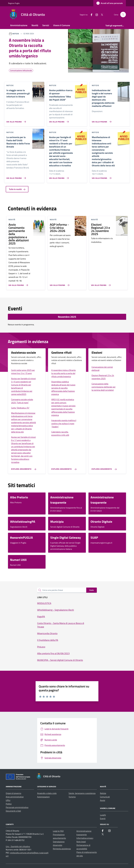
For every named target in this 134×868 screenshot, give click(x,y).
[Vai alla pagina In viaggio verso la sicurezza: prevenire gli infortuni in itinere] (16, 121)
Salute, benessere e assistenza (82, 793)
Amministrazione (19, 25)
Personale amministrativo (17, 807)
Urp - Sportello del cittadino (18, 846)
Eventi (103, 818)
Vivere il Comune (62, 25)
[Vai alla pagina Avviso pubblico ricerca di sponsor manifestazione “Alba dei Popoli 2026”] (58, 121)
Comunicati (105, 797)
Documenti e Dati (13, 811)
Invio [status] (92, 590)
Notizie (103, 793)
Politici (9, 804)
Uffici (8, 800)
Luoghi (103, 815)
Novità (35, 25)
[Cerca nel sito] (123, 15)
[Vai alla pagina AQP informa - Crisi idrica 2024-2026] (59, 284)
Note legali (81, 842)
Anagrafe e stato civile (47, 793)
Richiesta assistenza (62, 849)
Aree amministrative (15, 797)
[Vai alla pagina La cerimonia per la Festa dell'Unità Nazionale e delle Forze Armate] (16, 177)
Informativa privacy (85, 838)
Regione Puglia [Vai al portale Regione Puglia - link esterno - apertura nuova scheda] (14, 3)
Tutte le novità (17, 189)
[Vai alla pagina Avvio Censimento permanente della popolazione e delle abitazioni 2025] (18, 284)
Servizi (46, 25)
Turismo (72, 797)
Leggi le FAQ (58, 831)
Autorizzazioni (43, 797)
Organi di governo (13, 793)
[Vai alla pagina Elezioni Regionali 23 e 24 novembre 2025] (100, 284)
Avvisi (103, 800)
